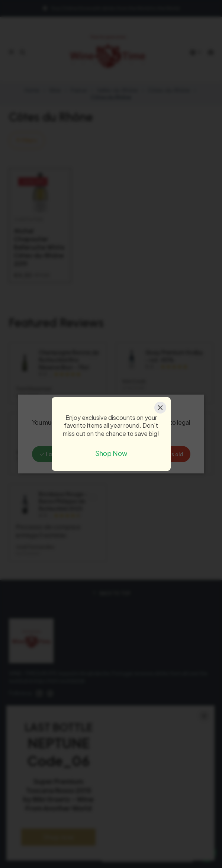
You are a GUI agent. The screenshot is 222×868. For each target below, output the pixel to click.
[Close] (160, 408)
